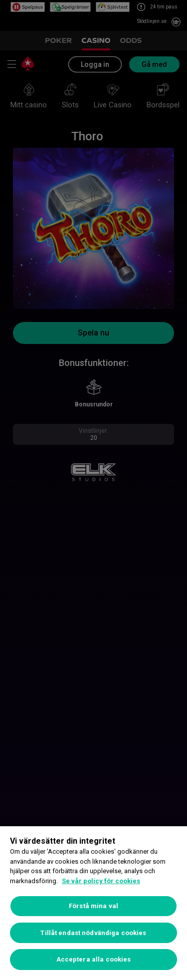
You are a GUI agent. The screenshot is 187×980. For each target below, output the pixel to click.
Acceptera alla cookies (94, 959)
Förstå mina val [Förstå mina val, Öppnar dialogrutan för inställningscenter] (93, 906)
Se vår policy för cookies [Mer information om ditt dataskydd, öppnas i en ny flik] (101, 881)
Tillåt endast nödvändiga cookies (93, 933)
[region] (93, 903)
